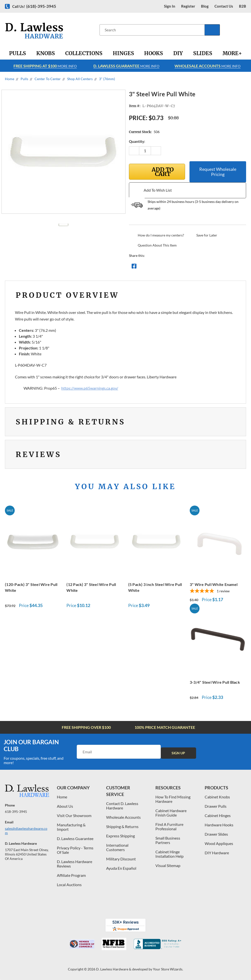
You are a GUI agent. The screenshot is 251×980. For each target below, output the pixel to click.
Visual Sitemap (168, 865)
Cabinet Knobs (217, 797)
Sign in (170, 6)
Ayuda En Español (121, 868)
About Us (65, 806)
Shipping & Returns (122, 826)
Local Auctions (69, 885)
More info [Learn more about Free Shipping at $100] (45, 66)
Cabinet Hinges (218, 815)
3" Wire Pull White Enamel (214, 584)
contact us (224, 6)
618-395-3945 (16, 812)
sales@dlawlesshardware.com (26, 831)
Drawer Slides (216, 834)
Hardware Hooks (219, 825)
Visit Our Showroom (74, 815)
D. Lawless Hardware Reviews (75, 864)
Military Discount (121, 859)
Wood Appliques (219, 843)
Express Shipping (120, 836)
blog (205, 6)
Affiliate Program (71, 875)
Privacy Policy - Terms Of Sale (75, 850)
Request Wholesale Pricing (218, 172)
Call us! (34, 6)
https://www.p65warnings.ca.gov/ (90, 388)
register (188, 6)
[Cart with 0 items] (245, 30)
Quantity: (137, 141)
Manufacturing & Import (71, 827)
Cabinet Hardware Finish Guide (171, 813)
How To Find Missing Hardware (173, 799)
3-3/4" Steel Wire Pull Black (215, 682)
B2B (243, 6)
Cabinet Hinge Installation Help (169, 854)
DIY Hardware (217, 853)
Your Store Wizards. (168, 969)
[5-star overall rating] (218, 591)
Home (62, 797)
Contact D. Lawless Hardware (122, 806)
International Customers (117, 847)
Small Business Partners (168, 840)
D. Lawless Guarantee (75, 838)
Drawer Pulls (216, 806)
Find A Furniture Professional (169, 826)
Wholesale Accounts (123, 817)
